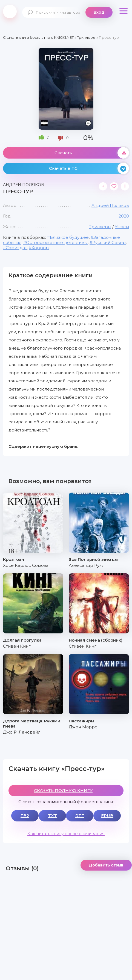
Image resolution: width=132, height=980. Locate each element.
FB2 (25, 816)
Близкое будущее (69, 237)
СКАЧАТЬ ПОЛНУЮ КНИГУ (63, 790)
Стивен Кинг (17, 646)
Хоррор (40, 248)
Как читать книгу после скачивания (66, 834)
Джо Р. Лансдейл (22, 732)
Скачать (92, 153)
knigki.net (10, 11)
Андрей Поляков (110, 205)
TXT (52, 816)
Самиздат (16, 248)
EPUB (107, 816)
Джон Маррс (83, 727)
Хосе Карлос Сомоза (26, 565)
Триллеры (100, 227)
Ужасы (122, 227)
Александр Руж (86, 565)
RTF (80, 816)
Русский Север (109, 242)
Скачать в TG (89, 168)
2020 (124, 216)
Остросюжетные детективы (57, 242)
